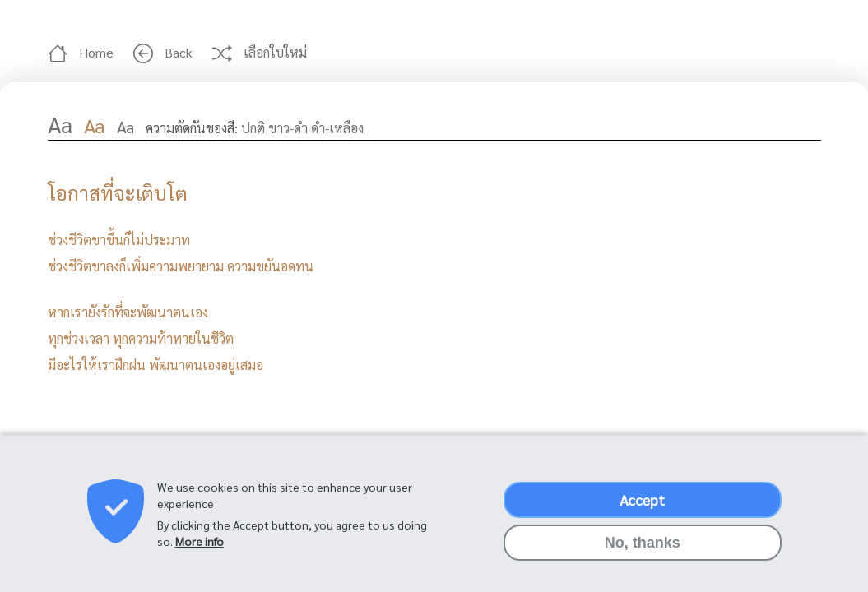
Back (165, 52)
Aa (60, 123)
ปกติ (253, 128)
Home (82, 52)
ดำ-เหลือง (337, 128)
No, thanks (643, 552)
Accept (642, 509)
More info (200, 550)
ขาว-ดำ (288, 128)
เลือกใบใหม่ (261, 52)
